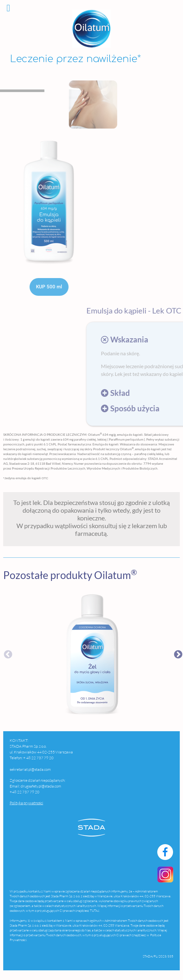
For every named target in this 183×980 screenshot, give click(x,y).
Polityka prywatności (26, 803)
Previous (6, 653)
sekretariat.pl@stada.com (30, 769)
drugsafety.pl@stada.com (41, 786)
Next (177, 653)
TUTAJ (95, 911)
